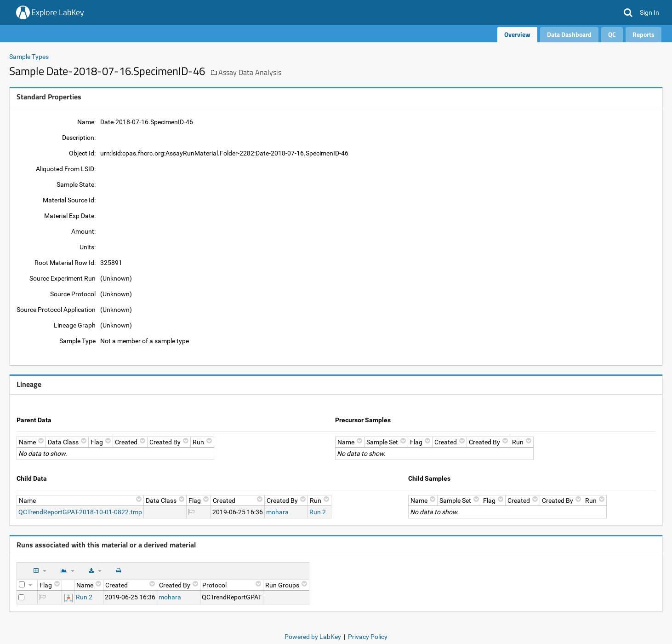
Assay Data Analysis (250, 72)
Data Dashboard (569, 34)
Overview (517, 34)
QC (612, 34)
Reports (644, 34)
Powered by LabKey (313, 637)
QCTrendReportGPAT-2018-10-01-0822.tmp (80, 512)
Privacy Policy (368, 637)
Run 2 (318, 512)
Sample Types (29, 57)
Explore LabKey (58, 12)
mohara (277, 512)
